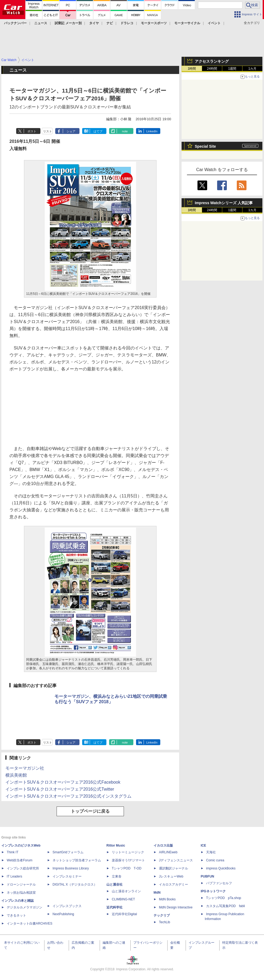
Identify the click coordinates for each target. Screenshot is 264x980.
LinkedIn (152, 131)
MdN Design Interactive (176, 907)
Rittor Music (116, 845)
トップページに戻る (90, 811)
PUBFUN (207, 876)
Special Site (205, 146)
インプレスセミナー (67, 876)
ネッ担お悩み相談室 (21, 893)
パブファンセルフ (219, 883)
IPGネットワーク (213, 891)
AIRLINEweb (168, 852)
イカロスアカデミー (173, 885)
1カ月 (253, 69)
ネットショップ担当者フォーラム (77, 860)
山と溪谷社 (114, 885)
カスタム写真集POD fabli (225, 906)
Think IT (13, 852)
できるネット (16, 915)
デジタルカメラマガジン (25, 907)
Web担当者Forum (20, 860)
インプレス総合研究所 (23, 868)
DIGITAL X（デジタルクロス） (75, 885)
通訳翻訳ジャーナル (173, 868)
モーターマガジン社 (25, 768)
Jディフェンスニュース (176, 860)
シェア (71, 131)
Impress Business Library (71, 868)
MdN (157, 893)
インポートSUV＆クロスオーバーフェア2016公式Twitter (60, 789)
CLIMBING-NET (123, 899)
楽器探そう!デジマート (128, 860)
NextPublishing (63, 914)
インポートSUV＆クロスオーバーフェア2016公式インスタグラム (69, 796)
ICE (203, 845)
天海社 (211, 852)
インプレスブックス (67, 906)
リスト (48, 131)
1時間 (192, 69)
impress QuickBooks (221, 868)
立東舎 (117, 876)
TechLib (164, 922)
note (125, 131)
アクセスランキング (212, 61)
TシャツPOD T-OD (127, 868)
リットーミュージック (128, 852)
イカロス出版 (163, 845)
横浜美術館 (16, 775)
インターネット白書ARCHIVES (29, 924)
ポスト (32, 131)
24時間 (212, 69)
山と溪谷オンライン (126, 891)
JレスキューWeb (171, 876)
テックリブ (162, 915)
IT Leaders (14, 876)
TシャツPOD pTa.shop (224, 898)
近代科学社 (114, 907)
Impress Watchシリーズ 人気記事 (224, 203)
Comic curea (215, 860)
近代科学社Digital (124, 914)
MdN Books (167, 899)
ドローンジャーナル (21, 885)
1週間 (232, 69)
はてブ (98, 131)
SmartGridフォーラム (68, 852)
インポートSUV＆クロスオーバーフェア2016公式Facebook (63, 782)
